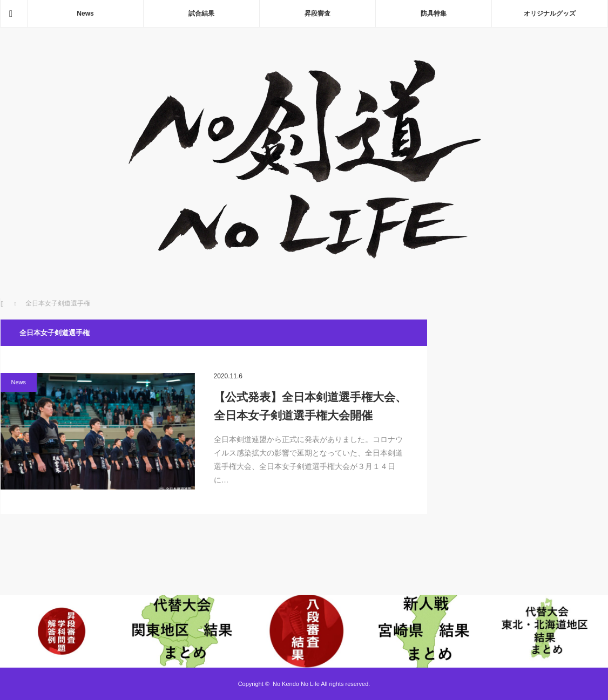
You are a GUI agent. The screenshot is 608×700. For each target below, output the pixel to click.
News (85, 13)
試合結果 (201, 13)
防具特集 (434, 13)
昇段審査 (317, 13)
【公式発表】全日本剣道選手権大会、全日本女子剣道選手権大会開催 (310, 406)
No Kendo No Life (296, 684)
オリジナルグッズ (550, 13)
